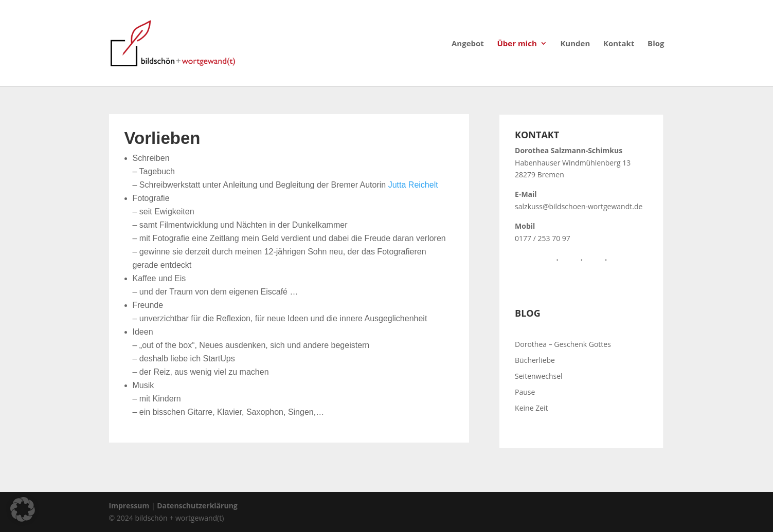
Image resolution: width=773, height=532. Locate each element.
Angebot (468, 44)
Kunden (575, 44)
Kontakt (619, 44)
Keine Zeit (531, 408)
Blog (656, 44)
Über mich (517, 44)
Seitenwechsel (539, 376)
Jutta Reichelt (413, 185)
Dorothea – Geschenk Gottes (563, 344)
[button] (23, 509)
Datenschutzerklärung (197, 506)
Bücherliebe (535, 360)
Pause (525, 392)
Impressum (129, 506)
